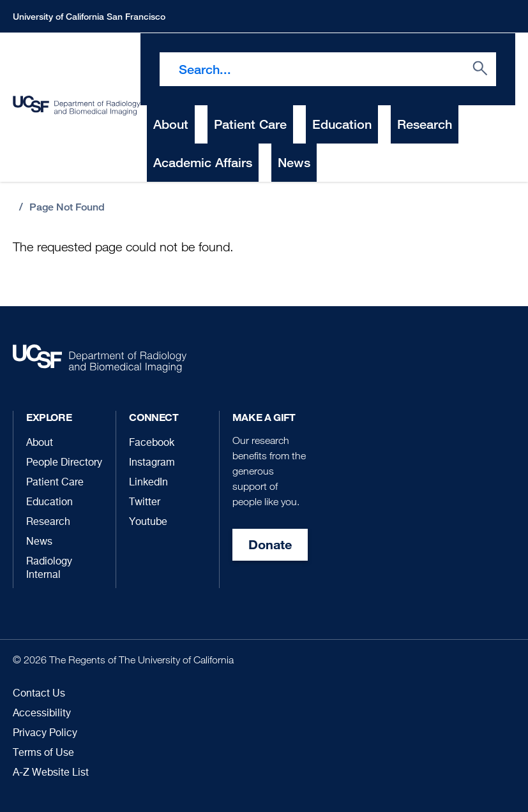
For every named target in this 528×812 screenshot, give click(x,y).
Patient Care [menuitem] (250, 124)
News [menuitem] (294, 162)
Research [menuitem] (425, 124)
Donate (270, 544)
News (39, 542)
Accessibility (42, 714)
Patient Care (55, 483)
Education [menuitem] (342, 124)
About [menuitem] (171, 124)
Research (48, 522)
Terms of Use (43, 753)
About (40, 443)
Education (49, 503)
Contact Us (39, 694)
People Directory (64, 463)
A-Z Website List (51, 773)
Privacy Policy (45, 734)
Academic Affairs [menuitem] (203, 162)
